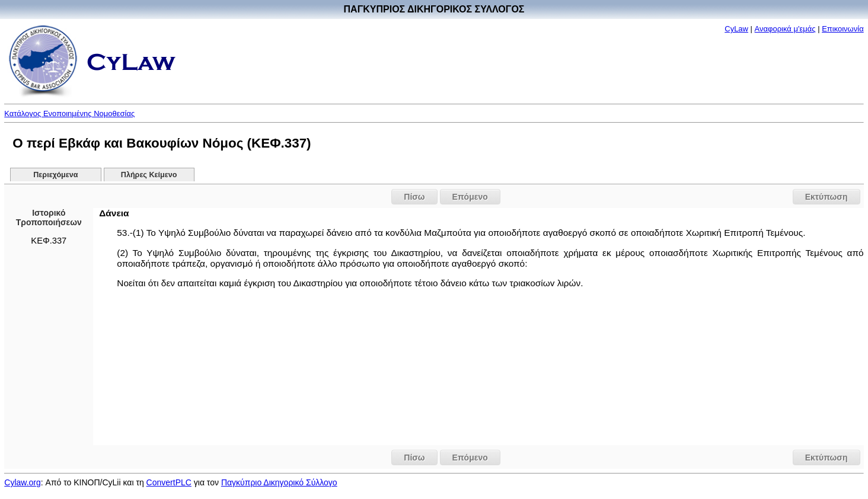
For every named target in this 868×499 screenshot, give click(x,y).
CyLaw (736, 29)
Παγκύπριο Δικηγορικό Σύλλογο (279, 482)
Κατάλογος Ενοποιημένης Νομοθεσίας (69, 113)
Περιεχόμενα (55, 175)
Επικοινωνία (843, 29)
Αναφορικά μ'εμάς (785, 29)
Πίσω (414, 197)
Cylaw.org (22, 482)
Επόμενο (470, 197)
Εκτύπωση (826, 197)
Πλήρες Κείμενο (149, 175)
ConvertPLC (169, 482)
